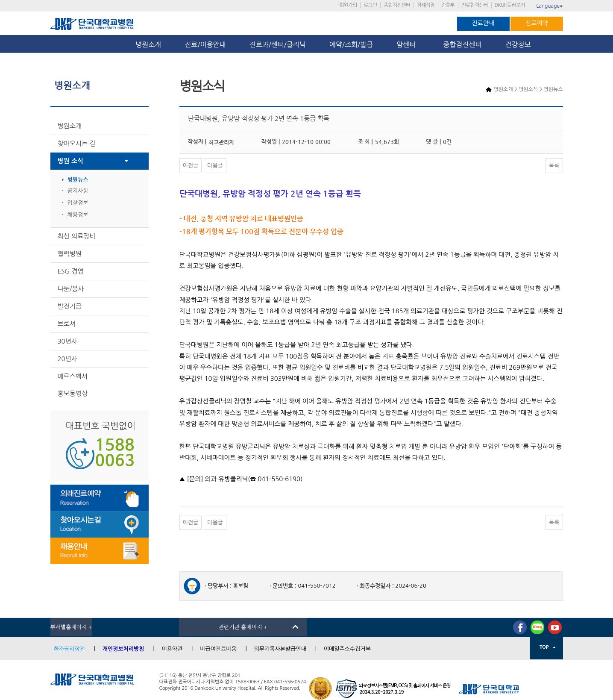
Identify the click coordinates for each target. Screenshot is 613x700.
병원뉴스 (78, 180)
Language (549, 6)
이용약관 (172, 649)
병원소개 (148, 44)
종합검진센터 (397, 5)
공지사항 (78, 191)
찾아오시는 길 (77, 143)
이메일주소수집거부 (347, 649)
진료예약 (537, 23)
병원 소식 (71, 161)
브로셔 (67, 324)
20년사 (67, 359)
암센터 (408, 44)
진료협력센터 (475, 5)
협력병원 (70, 254)
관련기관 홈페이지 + (243, 627)
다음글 (215, 166)
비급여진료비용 (218, 649)
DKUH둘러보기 (510, 5)
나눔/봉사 (71, 289)
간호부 (448, 5)
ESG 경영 (71, 271)
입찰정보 (78, 203)
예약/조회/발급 (351, 44)
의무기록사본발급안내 (280, 649)
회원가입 (348, 5)
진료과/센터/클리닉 (278, 44)
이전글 (191, 166)
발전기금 (70, 306)
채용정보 (78, 215)
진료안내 (483, 23)
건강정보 (518, 44)
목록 (554, 166)
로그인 (370, 5)
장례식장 (426, 5)
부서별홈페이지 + (71, 627)
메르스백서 (73, 376)
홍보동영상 (73, 393)
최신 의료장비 (77, 236)
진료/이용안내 (205, 44)
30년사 (67, 341)
